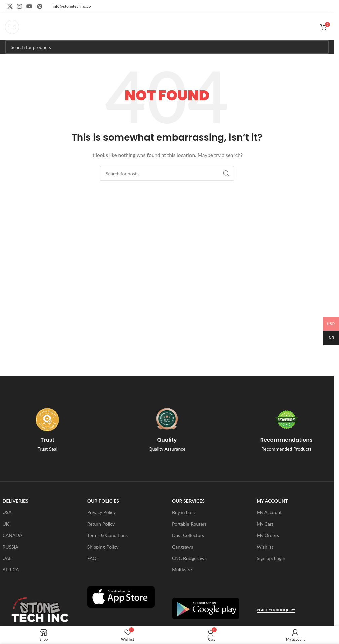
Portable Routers (189, 524)
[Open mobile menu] (12, 27)
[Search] (167, 47)
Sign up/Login (271, 558)
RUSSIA (11, 547)
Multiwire (182, 570)
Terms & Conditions (108, 535)
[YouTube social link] (29, 6)
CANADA (13, 535)
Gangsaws (182, 547)
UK (6, 524)
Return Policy (101, 524)
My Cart (265, 524)
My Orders (268, 535)
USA (7, 512)
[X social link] (10, 6)
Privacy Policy (101, 512)
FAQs (93, 558)
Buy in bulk (183, 512)
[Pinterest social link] (39, 6)
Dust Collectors (188, 535)
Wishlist (265, 547)
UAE (7, 558)
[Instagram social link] (19, 6)
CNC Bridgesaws (189, 558)
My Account (269, 512)
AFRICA (11, 570)
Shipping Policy (103, 547)
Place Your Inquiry (276, 610)
